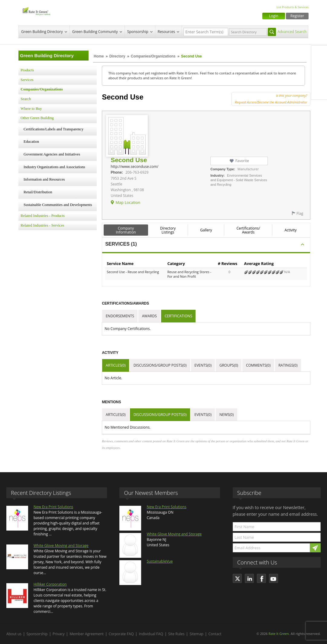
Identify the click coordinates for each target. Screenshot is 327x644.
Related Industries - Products (43, 216)
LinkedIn (319, 79)
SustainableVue (160, 561)
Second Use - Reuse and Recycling (133, 272)
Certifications (178, 316)
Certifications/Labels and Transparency (53, 129)
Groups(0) (229, 365)
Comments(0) (258, 365)
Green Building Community (95, 32)
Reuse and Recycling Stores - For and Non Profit (189, 274)
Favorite (242, 161)
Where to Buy (31, 109)
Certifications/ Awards (248, 230)
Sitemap (196, 634)
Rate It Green (278, 634)
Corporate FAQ (121, 634)
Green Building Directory (42, 32)
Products (27, 70)
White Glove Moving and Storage (61, 546)
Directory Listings (168, 230)
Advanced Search (292, 32)
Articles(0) (116, 365)
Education (31, 142)
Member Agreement (87, 634)
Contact (215, 634)
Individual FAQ (151, 634)
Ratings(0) (288, 365)
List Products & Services (293, 7)
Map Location (128, 202)
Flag (300, 213)
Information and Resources (44, 179)
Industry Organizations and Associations (54, 167)
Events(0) (203, 365)
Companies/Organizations (153, 56)
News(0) (227, 415)
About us (14, 634)
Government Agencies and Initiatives (52, 154)
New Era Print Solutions (53, 507)
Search (26, 99)
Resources (167, 32)
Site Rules (176, 634)
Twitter (319, 66)
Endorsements (120, 316)
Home (99, 56)
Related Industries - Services (42, 225)
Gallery (206, 230)
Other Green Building (37, 118)
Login (274, 16)
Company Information (126, 230)
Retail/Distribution (38, 192)
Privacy (59, 634)
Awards (149, 316)
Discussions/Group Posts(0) (160, 365)
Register (297, 16)
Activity (290, 230)
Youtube (319, 92)
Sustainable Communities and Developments (58, 205)
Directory (117, 56)
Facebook (319, 54)
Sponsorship (138, 32)
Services (27, 80)
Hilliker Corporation (50, 584)
